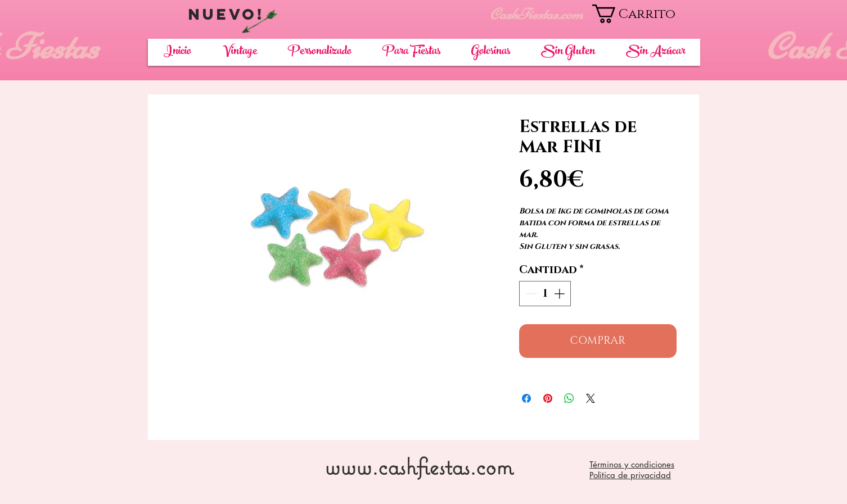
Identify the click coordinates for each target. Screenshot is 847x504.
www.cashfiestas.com (419, 466)
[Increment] (560, 294)
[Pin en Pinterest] (548, 398)
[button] (646, 14)
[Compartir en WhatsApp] (569, 398)
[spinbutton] (545, 294)
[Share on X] (591, 398)
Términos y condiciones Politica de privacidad (632, 470)
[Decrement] (530, 294)
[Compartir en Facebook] (526, 398)
